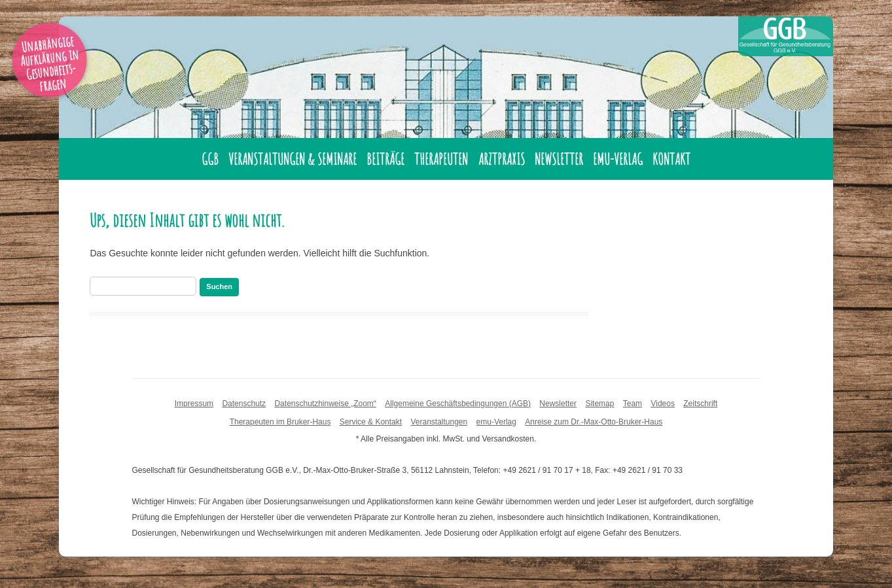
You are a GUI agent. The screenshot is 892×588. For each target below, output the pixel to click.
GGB (210, 159)
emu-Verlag (618, 159)
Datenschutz (244, 404)
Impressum (194, 404)
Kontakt (671, 159)
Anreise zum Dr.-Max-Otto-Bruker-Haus (594, 422)
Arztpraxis (502, 159)
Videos (662, 404)
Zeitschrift (700, 404)
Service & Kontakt (371, 422)
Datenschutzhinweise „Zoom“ (325, 404)
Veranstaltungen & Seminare (293, 159)
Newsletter (559, 159)
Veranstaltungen (439, 422)
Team (633, 404)
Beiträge (385, 159)
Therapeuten (441, 159)
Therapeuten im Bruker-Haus (280, 422)
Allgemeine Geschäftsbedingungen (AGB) (458, 404)
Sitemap (599, 404)
